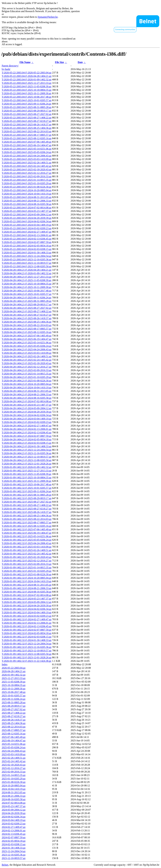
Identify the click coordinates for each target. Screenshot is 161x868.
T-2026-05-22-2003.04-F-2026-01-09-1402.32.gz (27, 80)
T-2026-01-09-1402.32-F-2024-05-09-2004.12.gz (27, 602)
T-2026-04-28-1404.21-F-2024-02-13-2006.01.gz (27, 429)
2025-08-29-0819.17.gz (14, 706)
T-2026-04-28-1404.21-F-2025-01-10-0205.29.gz (27, 377)
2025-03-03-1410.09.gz (14, 754)
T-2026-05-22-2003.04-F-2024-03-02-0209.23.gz (27, 228)
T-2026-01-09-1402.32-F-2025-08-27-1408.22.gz (27, 505)
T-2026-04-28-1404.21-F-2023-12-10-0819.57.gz (27, 457)
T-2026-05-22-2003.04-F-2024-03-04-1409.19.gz (27, 225)
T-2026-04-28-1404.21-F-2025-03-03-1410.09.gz (27, 353)
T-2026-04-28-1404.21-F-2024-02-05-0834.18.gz (27, 439)
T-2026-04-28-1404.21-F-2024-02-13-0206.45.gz (27, 433)
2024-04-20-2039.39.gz (14, 813)
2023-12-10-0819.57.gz (14, 858)
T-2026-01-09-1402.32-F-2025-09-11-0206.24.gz (27, 491)
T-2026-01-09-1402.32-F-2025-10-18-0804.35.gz (27, 477)
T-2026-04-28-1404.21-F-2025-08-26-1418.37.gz (27, 318)
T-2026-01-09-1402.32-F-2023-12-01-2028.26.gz (27, 657)
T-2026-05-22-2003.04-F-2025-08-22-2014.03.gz (27, 131)
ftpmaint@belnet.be (48, 17)
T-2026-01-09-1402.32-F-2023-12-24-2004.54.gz (27, 644)
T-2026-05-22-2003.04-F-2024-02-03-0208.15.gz (27, 249)
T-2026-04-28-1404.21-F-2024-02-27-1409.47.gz (27, 426)
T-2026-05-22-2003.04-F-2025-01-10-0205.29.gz (27, 183)
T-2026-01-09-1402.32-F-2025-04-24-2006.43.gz (27, 543)
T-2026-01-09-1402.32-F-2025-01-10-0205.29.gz (27, 571)
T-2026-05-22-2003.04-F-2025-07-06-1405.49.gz (27, 142)
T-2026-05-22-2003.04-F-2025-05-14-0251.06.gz (27, 149)
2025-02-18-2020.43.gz (14, 765)
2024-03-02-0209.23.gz (14, 824)
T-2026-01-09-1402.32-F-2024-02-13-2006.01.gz (27, 623)
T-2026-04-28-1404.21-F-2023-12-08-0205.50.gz (27, 460)
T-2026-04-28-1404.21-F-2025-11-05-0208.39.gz (27, 280)
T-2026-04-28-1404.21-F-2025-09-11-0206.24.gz (27, 298)
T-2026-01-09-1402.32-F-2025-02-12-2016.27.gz (27, 561)
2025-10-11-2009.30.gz (14, 689)
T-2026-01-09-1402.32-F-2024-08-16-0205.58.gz (27, 592)
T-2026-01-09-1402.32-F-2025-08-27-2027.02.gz (27, 502)
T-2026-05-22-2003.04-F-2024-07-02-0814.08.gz (27, 208)
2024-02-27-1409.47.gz (14, 827)
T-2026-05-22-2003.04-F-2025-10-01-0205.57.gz (27, 100)
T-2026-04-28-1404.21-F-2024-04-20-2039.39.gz (27, 412)
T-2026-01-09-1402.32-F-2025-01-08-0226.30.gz (27, 574)
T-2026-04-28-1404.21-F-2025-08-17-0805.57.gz (27, 329)
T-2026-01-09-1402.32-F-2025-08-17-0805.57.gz (27, 522)
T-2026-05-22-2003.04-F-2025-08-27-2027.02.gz (27, 114)
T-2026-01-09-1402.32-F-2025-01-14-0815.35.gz (27, 567)
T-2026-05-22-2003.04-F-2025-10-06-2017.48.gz (27, 97)
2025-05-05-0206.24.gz (14, 747)
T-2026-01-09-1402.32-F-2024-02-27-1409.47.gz (27, 619)
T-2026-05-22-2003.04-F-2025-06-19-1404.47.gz (27, 145)
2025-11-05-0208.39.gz (14, 682)
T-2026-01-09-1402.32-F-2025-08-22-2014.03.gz (27, 519)
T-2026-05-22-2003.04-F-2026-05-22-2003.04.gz (27, 73)
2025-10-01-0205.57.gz (14, 696)
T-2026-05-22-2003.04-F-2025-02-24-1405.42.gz (27, 166)
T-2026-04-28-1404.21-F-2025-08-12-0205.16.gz (27, 332)
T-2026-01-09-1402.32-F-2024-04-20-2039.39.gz (27, 606)
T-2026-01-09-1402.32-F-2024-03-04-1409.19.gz (27, 612)
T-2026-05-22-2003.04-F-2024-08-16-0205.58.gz (27, 204)
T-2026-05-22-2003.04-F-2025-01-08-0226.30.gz (27, 187)
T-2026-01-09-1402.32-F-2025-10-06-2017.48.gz (27, 484)
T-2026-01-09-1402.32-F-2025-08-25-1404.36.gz (27, 516)
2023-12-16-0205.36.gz (14, 855)
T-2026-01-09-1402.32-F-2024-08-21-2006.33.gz (27, 588)
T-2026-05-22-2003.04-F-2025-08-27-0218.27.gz (27, 121)
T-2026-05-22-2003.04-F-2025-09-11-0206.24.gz (27, 104)
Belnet (5, 865)
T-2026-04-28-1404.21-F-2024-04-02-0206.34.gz (27, 415)
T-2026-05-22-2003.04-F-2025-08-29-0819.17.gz (27, 111)
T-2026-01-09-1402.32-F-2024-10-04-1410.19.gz (27, 581)
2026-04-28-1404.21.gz (14, 671)
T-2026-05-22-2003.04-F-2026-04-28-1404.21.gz (27, 76)
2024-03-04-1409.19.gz (14, 820)
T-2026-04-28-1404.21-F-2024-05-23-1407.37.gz (27, 405)
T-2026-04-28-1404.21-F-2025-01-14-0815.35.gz (27, 374)
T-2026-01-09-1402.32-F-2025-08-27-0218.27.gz (27, 509)
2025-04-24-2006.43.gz (14, 751)
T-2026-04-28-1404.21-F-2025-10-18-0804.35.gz (27, 284)
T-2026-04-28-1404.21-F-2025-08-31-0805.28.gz (27, 301)
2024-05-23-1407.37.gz (14, 806)
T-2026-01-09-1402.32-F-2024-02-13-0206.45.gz (27, 626)
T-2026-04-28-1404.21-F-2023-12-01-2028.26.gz (27, 464)
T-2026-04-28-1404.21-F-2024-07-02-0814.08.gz (27, 401)
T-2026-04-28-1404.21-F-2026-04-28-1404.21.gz (27, 270)
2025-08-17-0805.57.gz (14, 730)
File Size (59, 62)
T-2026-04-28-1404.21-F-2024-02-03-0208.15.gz (27, 443)
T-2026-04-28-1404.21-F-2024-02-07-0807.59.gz (27, 436)
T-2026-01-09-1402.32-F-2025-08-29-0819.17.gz (27, 498)
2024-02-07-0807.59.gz (14, 837)
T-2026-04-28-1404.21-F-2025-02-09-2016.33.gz (27, 370)
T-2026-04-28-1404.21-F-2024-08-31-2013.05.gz (27, 391)
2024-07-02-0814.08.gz (14, 803)
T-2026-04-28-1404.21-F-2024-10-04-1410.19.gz (27, 388)
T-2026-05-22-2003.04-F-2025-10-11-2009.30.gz (27, 93)
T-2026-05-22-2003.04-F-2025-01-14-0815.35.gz (27, 180)
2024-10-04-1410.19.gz (14, 789)
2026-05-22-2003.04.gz (14, 668)
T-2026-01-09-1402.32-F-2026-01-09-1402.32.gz (27, 467)
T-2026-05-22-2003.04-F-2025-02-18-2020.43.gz (27, 169)
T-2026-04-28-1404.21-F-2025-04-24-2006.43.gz (27, 349)
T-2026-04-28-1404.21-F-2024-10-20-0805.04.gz (27, 384)
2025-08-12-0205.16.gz (14, 734)
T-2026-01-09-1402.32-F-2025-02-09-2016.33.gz (27, 564)
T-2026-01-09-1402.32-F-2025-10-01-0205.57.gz (27, 488)
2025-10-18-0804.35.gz (14, 685)
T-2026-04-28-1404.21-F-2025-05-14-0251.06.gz (27, 343)
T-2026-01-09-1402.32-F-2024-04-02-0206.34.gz (27, 609)
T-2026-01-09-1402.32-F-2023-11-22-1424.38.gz (27, 661)
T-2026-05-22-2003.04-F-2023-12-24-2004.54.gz (27, 256)
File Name (25, 62)
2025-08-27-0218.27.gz (14, 716)
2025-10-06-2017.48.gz (14, 692)
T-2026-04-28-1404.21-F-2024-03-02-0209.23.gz (27, 422)
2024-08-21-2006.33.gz (14, 796)
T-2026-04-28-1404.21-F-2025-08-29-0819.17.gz (27, 304)
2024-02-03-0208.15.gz (14, 844)
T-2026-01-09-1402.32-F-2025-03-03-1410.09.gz (27, 547)
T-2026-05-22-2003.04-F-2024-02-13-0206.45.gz (27, 239)
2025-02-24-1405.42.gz (14, 761)
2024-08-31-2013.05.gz (14, 792)
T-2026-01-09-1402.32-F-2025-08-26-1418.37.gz (27, 512)
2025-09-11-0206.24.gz (14, 699)
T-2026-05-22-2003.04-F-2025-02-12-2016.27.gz (27, 173)
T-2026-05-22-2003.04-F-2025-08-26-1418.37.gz (27, 125)
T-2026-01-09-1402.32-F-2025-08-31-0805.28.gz (27, 495)
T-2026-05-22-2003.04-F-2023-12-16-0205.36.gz (27, 259)
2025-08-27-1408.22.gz (14, 713)
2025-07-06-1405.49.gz (14, 737)
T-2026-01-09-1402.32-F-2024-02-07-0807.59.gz (27, 630)
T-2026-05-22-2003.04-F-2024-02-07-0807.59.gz (27, 242)
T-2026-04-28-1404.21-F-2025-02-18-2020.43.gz (27, 363)
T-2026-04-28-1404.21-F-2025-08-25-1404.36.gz (27, 322)
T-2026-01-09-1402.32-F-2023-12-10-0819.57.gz (27, 651)
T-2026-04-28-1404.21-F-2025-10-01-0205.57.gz (27, 294)
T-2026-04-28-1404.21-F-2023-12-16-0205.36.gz (27, 453)
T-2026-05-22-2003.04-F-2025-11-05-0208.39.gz (27, 86)
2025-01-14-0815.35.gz (14, 775)
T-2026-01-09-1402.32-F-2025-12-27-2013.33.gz (27, 471)
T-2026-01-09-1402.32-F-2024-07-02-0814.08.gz (27, 595)
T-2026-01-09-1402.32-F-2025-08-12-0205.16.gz (27, 526)
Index (5, 664)
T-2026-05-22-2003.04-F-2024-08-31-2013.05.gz (27, 197)
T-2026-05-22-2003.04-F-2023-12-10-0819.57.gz (27, 263)
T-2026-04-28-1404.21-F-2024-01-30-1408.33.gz (27, 446)
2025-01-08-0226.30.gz (14, 782)
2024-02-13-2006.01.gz (14, 830)
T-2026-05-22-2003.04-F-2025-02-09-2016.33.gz (27, 176)
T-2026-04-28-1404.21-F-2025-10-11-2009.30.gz (27, 287)
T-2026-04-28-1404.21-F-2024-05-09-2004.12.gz (27, 408)
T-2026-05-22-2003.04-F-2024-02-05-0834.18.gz (27, 246)
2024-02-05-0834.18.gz (14, 841)
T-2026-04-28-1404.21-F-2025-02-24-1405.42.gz (27, 360)
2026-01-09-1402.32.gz (14, 675)
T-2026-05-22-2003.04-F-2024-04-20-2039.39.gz (27, 218)
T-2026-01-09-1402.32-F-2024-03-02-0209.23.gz (27, 616)
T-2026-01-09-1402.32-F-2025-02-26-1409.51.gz (27, 550)
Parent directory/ (10, 66)
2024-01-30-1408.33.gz (14, 848)
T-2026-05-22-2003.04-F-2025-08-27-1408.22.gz (27, 118)
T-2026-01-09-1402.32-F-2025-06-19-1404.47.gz (27, 533)
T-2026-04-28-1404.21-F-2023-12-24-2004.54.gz (27, 450)
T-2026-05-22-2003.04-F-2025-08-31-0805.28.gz (27, 107)
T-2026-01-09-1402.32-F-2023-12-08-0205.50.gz (27, 654)
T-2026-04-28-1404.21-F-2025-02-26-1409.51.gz (27, 356)
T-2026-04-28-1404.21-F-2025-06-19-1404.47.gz (27, 339)
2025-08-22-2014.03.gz (14, 727)
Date (80, 62)
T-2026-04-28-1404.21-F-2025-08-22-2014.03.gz (27, 325)
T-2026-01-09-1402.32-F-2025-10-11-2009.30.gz (27, 481)
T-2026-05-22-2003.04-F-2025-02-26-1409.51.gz (27, 163)
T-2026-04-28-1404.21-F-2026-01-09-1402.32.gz (27, 273)
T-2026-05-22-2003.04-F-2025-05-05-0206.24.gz (27, 152)
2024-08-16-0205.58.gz (14, 799)
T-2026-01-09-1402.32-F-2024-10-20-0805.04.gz (27, 578)
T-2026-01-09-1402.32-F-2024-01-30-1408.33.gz (27, 640)
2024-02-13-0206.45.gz (14, 834)
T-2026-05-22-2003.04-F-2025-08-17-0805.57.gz (27, 135)
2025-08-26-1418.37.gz (14, 720)
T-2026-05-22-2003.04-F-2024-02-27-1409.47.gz (27, 232)
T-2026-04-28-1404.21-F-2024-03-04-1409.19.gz (27, 419)
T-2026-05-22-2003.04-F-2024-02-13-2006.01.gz (27, 235)
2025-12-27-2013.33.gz (14, 678)
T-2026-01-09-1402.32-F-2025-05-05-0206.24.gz (27, 540)
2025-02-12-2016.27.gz (14, 768)
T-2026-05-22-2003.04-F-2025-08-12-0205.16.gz (27, 138)
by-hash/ (6, 69)
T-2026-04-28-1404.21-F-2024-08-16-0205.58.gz (27, 398)
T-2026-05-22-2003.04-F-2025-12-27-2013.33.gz (27, 83)
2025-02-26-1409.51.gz (14, 758)
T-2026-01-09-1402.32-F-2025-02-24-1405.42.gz (27, 554)
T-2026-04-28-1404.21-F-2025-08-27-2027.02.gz (27, 308)
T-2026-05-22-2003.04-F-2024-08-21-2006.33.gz (27, 201)
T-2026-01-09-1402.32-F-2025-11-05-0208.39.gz (27, 474)
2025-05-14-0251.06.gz (14, 744)
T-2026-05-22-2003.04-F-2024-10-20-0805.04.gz (27, 190)
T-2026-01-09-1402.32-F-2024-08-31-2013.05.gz (27, 585)
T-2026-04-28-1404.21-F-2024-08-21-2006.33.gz (27, 394)
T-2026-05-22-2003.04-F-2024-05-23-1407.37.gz (27, 211)
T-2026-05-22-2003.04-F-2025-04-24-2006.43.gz (27, 156)
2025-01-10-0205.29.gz (14, 779)
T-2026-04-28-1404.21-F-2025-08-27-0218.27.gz (27, 315)
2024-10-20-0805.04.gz (14, 785)
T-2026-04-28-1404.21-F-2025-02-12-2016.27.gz (27, 367)
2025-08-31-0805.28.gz (14, 702)
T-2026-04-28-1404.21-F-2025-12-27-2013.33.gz (27, 277)
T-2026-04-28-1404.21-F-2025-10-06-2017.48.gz (27, 291)
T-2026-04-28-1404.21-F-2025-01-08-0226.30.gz (27, 381)
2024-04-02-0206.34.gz (14, 817)
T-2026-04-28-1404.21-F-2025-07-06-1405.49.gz (27, 336)
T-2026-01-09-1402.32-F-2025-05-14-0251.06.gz (27, 536)
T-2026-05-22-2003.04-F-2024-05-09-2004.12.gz (27, 214)
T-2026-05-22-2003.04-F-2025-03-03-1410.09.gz (27, 159)
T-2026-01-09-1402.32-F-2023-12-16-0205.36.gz (27, 647)
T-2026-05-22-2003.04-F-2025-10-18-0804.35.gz (27, 90)
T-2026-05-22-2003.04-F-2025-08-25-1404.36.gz (27, 128)
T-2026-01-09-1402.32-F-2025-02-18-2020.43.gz (27, 557)
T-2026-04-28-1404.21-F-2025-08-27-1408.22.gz (27, 311)
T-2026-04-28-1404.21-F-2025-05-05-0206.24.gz (27, 346)
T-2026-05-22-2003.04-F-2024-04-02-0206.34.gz (27, 221)
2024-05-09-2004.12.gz (14, 810)
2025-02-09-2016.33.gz (14, 772)
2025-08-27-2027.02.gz (14, 709)
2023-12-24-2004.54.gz (14, 851)
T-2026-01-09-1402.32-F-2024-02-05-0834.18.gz (27, 633)
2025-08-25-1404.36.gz (14, 723)
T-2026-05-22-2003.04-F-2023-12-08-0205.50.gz (27, 266)
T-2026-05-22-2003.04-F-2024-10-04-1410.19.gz (27, 194)
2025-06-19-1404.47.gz (14, 741)
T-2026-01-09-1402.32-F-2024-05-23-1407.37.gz (27, 599)
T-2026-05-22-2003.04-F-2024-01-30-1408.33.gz (27, 253)
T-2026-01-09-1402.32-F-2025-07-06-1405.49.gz (27, 529)
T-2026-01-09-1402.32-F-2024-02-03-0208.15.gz (27, 637)
